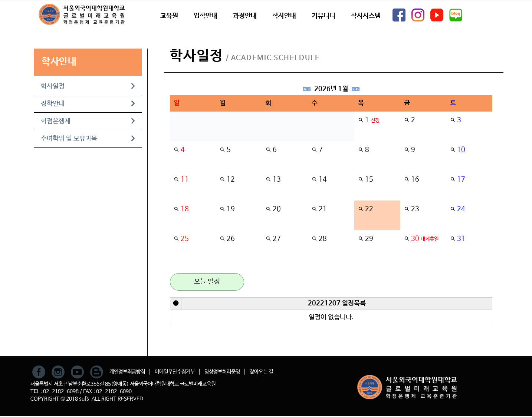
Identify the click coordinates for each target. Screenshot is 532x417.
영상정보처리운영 (222, 372)
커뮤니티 (324, 16)
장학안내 (88, 104)
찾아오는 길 (261, 372)
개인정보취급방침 (127, 372)
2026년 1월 (331, 89)
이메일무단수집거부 (175, 372)
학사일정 (88, 86)
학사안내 (284, 16)
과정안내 (245, 16)
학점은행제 (88, 121)
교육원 (169, 16)
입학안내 (206, 16)
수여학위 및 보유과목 (88, 139)
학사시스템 (366, 16)
